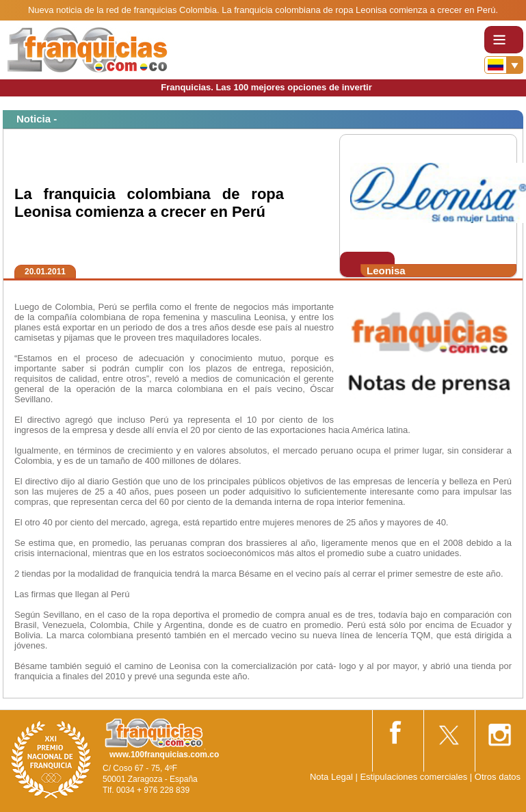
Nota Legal (331, 777)
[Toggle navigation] (504, 40)
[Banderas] (504, 65)
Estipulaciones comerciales (415, 777)
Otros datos (498, 777)
